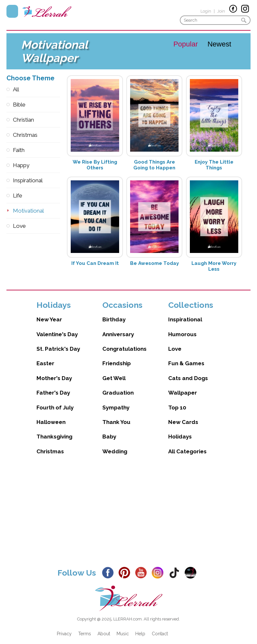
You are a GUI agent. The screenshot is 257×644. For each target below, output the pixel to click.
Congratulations (124, 342)
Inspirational (28, 180)
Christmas (25, 135)
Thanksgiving (54, 430)
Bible (19, 105)
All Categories (187, 445)
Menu (12, 11)
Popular (186, 44)
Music (123, 627)
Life (18, 196)
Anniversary (118, 328)
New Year (49, 313)
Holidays (180, 430)
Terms (85, 627)
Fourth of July (55, 401)
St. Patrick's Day (58, 342)
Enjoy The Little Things (214, 165)
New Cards (183, 416)
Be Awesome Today (154, 263)
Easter (45, 357)
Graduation (118, 386)
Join (221, 11)
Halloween (51, 416)
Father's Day (53, 386)
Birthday (114, 313)
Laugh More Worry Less (214, 266)
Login (206, 11)
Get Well (114, 372)
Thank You (116, 416)
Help (140, 627)
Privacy (64, 627)
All (16, 89)
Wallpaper (183, 386)
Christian (23, 120)
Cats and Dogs (188, 372)
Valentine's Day (57, 328)
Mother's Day (54, 372)
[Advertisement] (128, 510)
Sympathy (116, 401)
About (104, 627)
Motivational (28, 211)
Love (19, 226)
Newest (219, 44)
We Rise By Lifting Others (95, 165)
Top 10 (177, 401)
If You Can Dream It (95, 263)
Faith (19, 150)
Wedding (115, 445)
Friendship (117, 357)
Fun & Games (186, 357)
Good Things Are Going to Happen (154, 165)
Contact (160, 627)
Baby (109, 430)
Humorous (182, 328)
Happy (21, 165)
